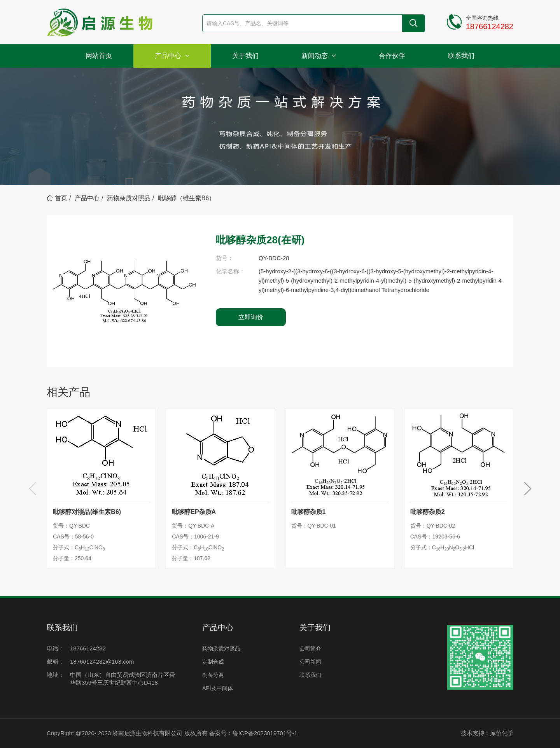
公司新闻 (310, 662)
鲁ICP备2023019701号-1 (265, 733)
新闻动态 (319, 56)
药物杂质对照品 (129, 198)
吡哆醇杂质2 (428, 512)
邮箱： (55, 661)
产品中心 (172, 56)
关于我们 (245, 56)
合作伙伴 (392, 56)
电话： (55, 648)
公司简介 (310, 648)
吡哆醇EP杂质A (194, 512)
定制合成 (213, 662)
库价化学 (502, 733)
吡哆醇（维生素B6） (187, 198)
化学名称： (230, 271)
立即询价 (251, 317)
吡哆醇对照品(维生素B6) (87, 512)
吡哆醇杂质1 (309, 512)
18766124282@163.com (102, 661)
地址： (55, 675)
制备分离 (213, 675)
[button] (528, 489)
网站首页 (99, 56)
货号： (225, 258)
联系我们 (461, 56)
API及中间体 (218, 688)
